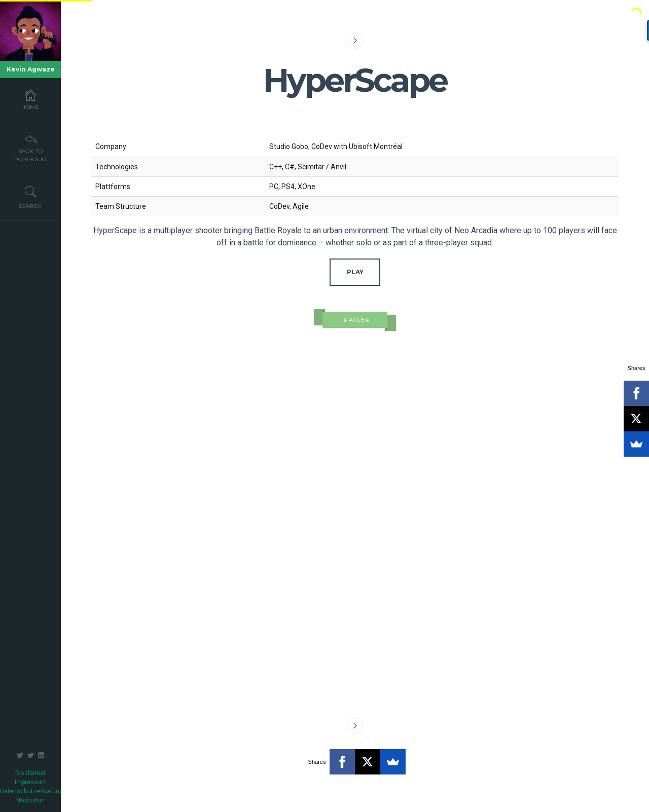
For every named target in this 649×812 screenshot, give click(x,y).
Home (30, 99)
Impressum (31, 782)
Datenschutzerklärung (31, 791)
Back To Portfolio (30, 147)
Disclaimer (30, 773)
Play (355, 272)
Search (30, 197)
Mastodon (30, 800)
